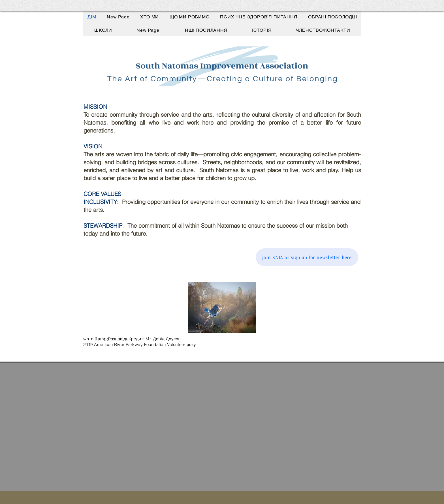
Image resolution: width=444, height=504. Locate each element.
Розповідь (118, 339)
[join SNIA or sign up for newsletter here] (307, 257)
